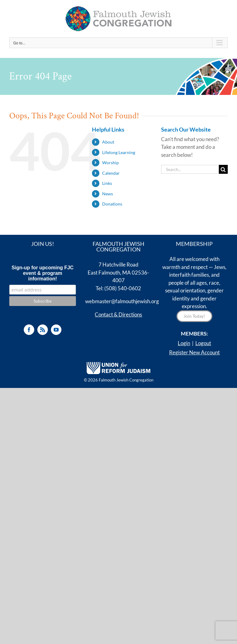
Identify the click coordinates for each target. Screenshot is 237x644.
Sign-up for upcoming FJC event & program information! (43, 273)
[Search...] (190, 169)
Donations (112, 204)
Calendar (111, 173)
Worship (110, 163)
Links (107, 183)
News (108, 194)
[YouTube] (56, 330)
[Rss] (43, 330)
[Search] (223, 169)
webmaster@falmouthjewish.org (122, 301)
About (108, 142)
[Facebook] (29, 330)
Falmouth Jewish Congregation (126, 380)
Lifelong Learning (119, 152)
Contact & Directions (118, 314)
